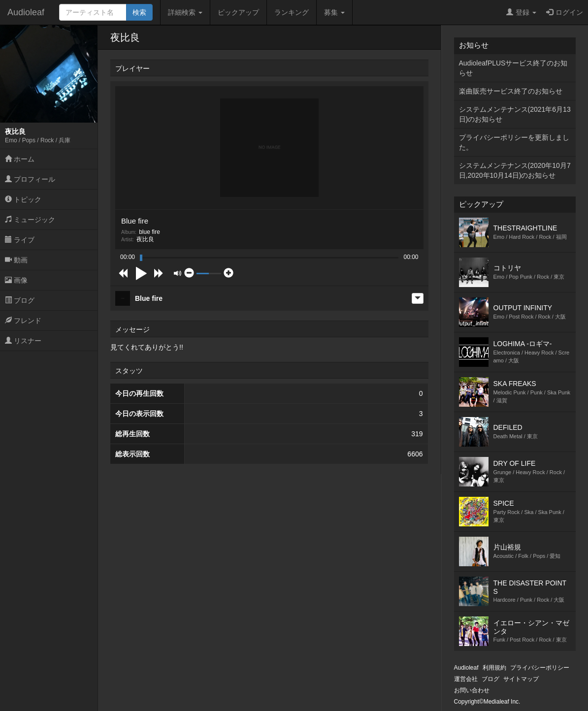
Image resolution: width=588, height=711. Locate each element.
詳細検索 (185, 12)
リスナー (23, 341)
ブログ (20, 300)
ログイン (565, 12)
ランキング (292, 12)
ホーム (20, 159)
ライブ (20, 240)
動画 (16, 260)
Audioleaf (26, 12)
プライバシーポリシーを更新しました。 (514, 142)
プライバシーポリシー (540, 668)
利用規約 (494, 668)
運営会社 (466, 679)
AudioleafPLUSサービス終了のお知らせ (513, 68)
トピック (23, 199)
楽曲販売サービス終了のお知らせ (511, 91)
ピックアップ (238, 12)
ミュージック (30, 220)
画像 (16, 280)
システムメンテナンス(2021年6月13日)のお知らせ (515, 114)
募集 (334, 12)
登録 (521, 12)
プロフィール (30, 179)
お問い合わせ (472, 690)
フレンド (23, 321)
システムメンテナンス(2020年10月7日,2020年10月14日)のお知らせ (515, 170)
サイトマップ (521, 679)
